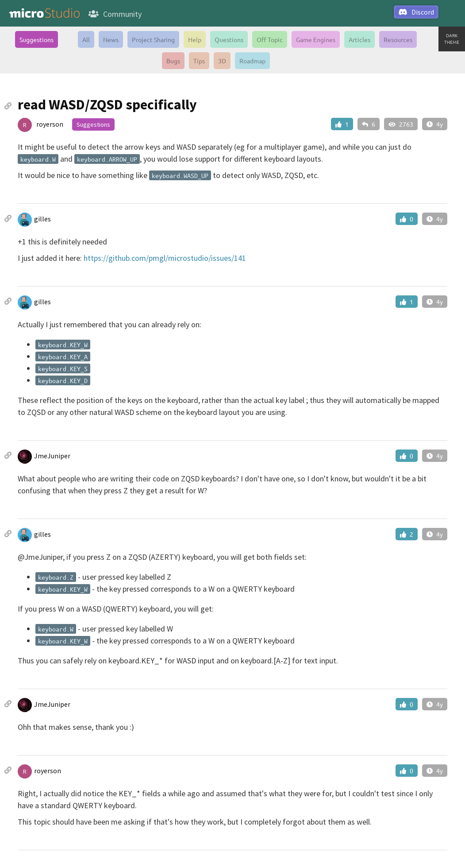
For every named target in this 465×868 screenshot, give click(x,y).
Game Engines (316, 39)
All (86, 39)
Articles (359, 39)
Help (195, 39)
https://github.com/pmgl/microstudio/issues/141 (165, 258)
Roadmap (252, 61)
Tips (199, 61)
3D (222, 61)
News (111, 39)
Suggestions (37, 39)
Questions (229, 39)
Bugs (173, 61)
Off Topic (270, 39)
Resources (398, 39)
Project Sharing (153, 39)
